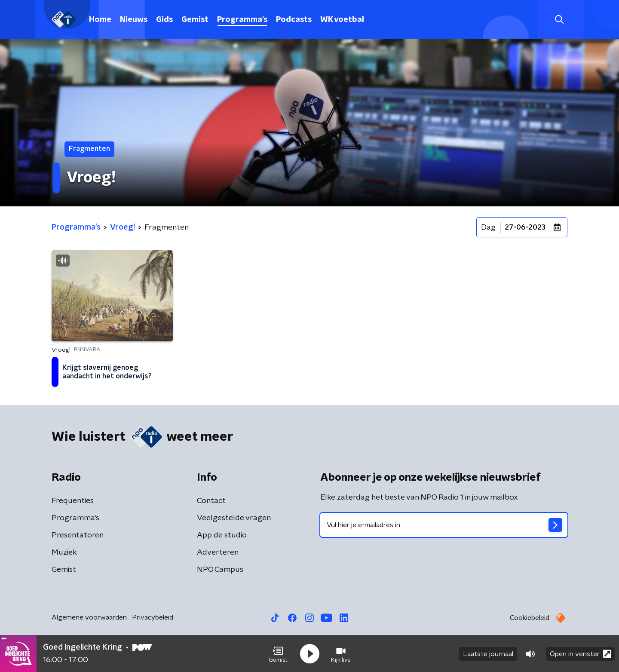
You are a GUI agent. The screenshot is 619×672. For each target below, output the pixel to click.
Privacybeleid (153, 617)
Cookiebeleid (530, 618)
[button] (278, 654)
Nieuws (134, 20)
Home (100, 20)
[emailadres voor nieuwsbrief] (444, 525)
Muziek (64, 552)
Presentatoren (78, 535)
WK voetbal (342, 20)
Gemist (195, 20)
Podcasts (294, 20)
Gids (164, 20)
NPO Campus (220, 570)
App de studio (222, 535)
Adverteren (218, 552)
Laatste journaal (488, 654)
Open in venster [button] (581, 654)
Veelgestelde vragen (234, 518)
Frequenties (73, 501)
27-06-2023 (525, 227)
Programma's (242, 20)
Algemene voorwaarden (89, 617)
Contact (211, 501)
